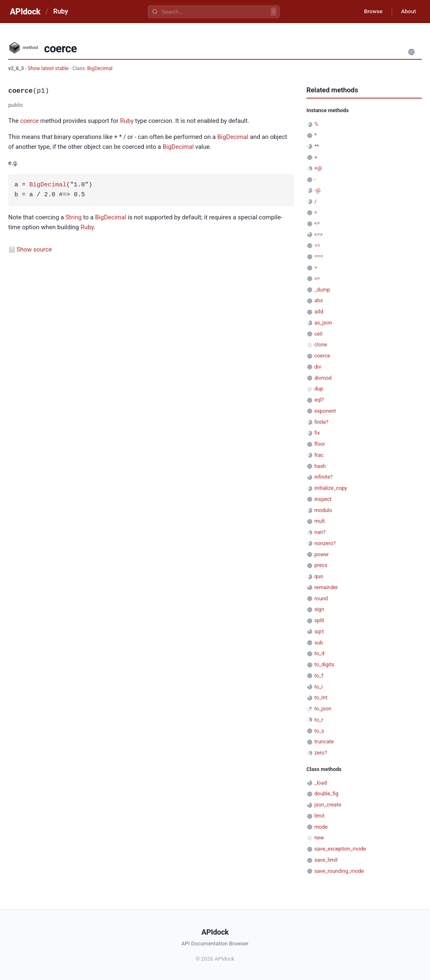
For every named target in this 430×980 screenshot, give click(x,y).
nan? (320, 532)
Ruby (61, 11)
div (318, 367)
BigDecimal (100, 68)
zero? (320, 753)
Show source (34, 249)
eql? (319, 400)
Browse (370, 12)
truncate (324, 741)
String (74, 217)
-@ (317, 190)
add (319, 311)
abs (319, 300)
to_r (319, 720)
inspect (323, 499)
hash (320, 466)
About (407, 12)
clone (321, 344)
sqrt (319, 631)
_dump (322, 290)
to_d (319, 653)
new (319, 838)
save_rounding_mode (339, 871)
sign (319, 609)
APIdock (25, 12)
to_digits (324, 664)
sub (319, 643)
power (321, 554)
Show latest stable (49, 68)
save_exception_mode (340, 849)
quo (319, 576)
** (317, 146)
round (321, 598)
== (317, 246)
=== (319, 256)
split (319, 620)
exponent (325, 411)
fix (317, 433)
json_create (328, 805)
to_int (321, 697)
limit (319, 816)
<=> (318, 234)
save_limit (326, 860)
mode (321, 827)
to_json (323, 709)
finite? (321, 422)
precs (321, 565)
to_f (319, 676)
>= (317, 278)
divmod (323, 378)
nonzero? (325, 543)
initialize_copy (331, 488)
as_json (323, 323)
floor (320, 444)
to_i (318, 687)
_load (320, 783)
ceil (318, 334)
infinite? (323, 477)
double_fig (326, 793)
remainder (326, 587)
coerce (29, 121)
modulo (323, 510)
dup (319, 389)
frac (319, 455)
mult (319, 521)
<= (317, 223)
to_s (319, 731)
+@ (318, 168)
